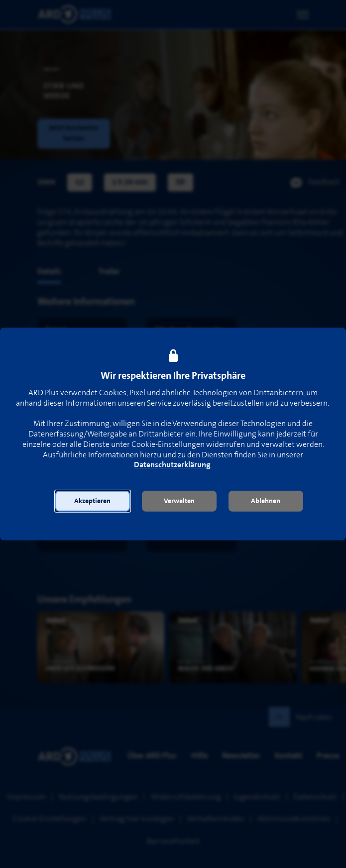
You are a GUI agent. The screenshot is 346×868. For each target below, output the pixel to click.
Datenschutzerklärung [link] (172, 465)
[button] (93, 501)
